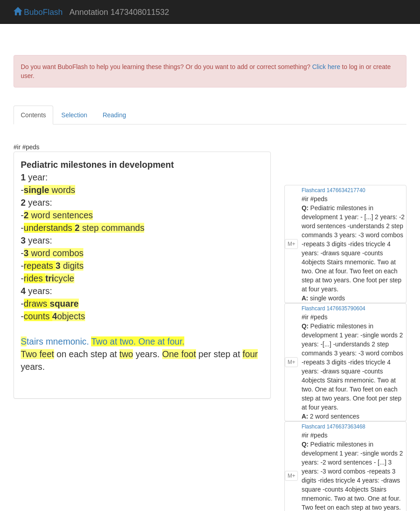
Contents (33, 115)
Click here (326, 67)
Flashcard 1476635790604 (333, 308)
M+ (291, 244)
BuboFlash (38, 12)
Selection (74, 115)
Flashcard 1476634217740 (333, 190)
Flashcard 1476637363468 (333, 427)
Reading (114, 115)
